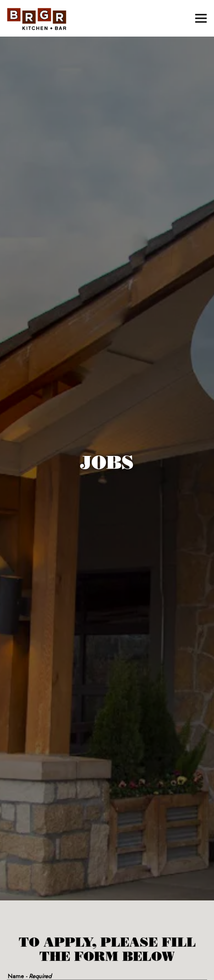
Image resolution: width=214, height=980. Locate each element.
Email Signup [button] (107, 969)
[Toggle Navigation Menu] (201, 19)
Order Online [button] (107, 945)
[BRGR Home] (37, 18)
